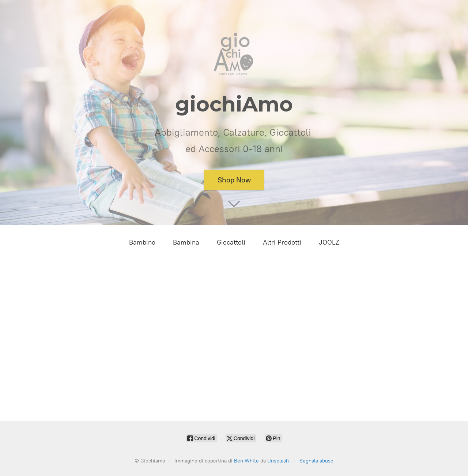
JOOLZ (329, 242)
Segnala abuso (316, 461)
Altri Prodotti (282, 242)
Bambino (142, 242)
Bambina (186, 242)
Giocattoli (231, 242)
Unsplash (278, 461)
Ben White (246, 461)
